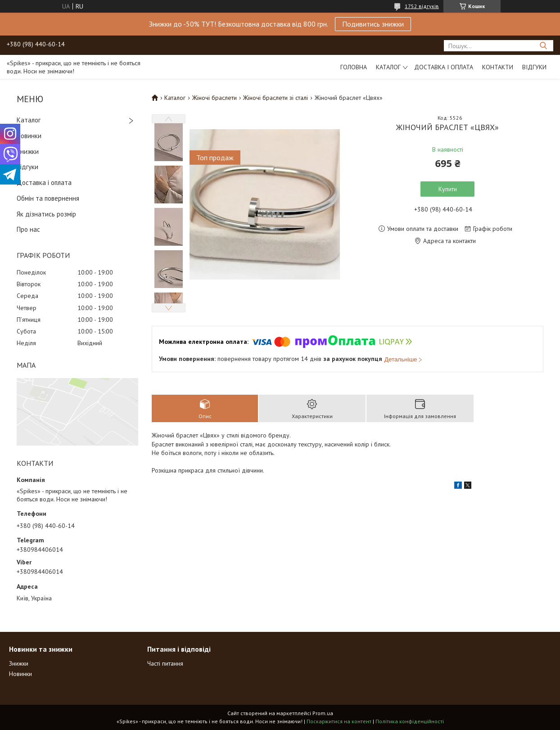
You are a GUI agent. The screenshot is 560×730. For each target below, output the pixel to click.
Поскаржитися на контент (339, 721)
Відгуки (534, 67)
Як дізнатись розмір (46, 214)
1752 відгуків (422, 6)
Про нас (28, 229)
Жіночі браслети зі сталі (275, 98)
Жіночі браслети (215, 98)
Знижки (28, 151)
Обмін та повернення (48, 198)
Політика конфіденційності (410, 721)
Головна (354, 67)
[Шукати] (543, 46)
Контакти (498, 67)
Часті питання (165, 663)
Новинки (29, 136)
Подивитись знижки (373, 24)
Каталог (388, 67)
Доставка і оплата (444, 67)
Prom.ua (323, 713)
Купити (448, 189)
